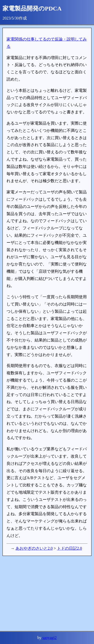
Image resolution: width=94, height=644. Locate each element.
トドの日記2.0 (69, 548)
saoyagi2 (50, 638)
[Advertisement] (47, 593)
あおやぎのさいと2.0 (34, 548)
